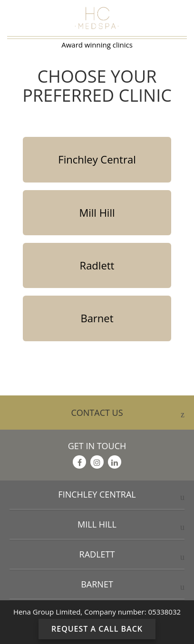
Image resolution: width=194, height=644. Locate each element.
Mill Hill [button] (97, 524)
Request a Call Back (97, 629)
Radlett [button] (97, 554)
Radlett (97, 265)
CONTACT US (128, 414)
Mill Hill (97, 212)
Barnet (97, 318)
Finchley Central (97, 159)
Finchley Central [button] (97, 494)
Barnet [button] (97, 584)
